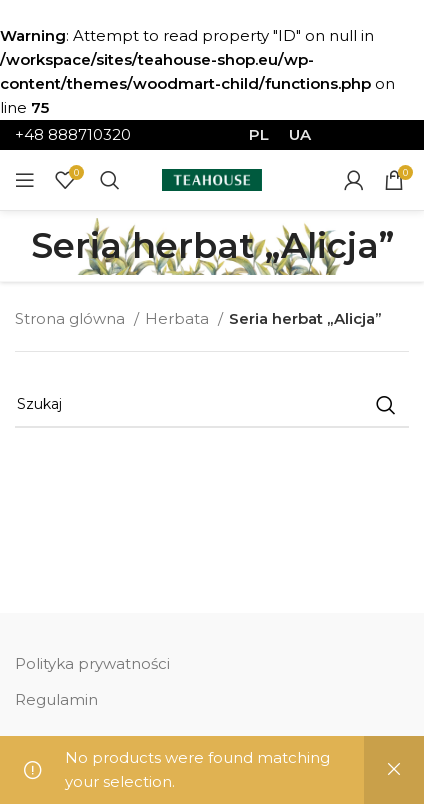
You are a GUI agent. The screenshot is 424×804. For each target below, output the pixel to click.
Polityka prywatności (92, 663)
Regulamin (56, 699)
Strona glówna (72, 318)
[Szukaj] (110, 180)
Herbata (179, 318)
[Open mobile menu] (25, 180)
